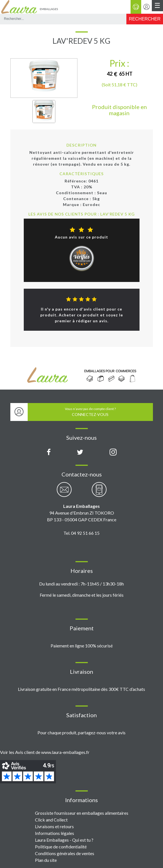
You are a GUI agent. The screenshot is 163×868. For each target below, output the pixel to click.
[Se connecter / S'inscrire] (147, 7)
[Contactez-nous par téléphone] (99, 493)
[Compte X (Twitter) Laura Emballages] (80, 452)
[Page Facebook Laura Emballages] (49, 452)
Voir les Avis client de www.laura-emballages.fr (45, 752)
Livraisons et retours (54, 826)
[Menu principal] (157, 6)
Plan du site (46, 860)
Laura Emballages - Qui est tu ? (64, 840)
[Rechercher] (145, 19)
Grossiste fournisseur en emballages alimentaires (82, 813)
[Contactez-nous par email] (64, 493)
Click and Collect (51, 820)
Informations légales (55, 833)
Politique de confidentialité (61, 847)
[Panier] (136, 7)
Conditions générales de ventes (65, 853)
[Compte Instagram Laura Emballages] (113, 452)
